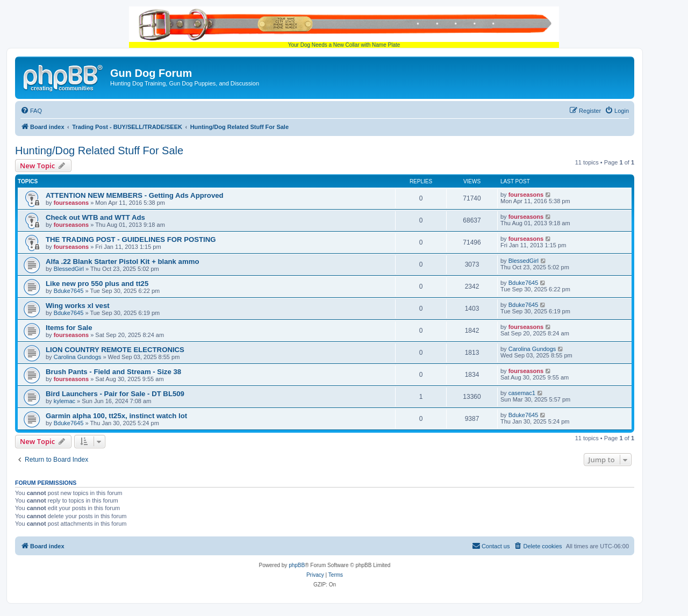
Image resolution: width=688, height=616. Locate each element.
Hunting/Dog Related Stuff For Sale (99, 151)
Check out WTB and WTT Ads (95, 217)
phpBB (297, 565)
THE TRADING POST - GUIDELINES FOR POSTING (131, 239)
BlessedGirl (69, 269)
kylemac (64, 401)
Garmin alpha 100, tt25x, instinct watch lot (116, 416)
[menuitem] (31, 111)
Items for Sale (69, 328)
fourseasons (71, 203)
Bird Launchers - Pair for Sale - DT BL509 (115, 394)
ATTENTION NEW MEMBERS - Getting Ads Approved (135, 195)
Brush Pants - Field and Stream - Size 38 (113, 372)
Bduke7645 (69, 291)
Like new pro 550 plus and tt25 (97, 284)
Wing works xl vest (78, 306)
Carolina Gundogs (78, 357)
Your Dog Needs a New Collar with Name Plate (344, 27)
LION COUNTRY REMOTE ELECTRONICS (115, 350)
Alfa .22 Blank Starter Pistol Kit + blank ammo (122, 262)
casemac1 (522, 393)
